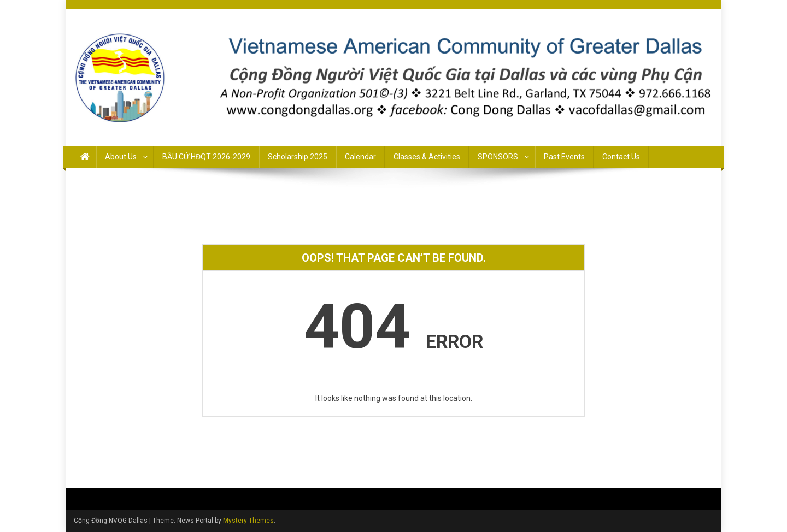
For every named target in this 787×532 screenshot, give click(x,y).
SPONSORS (498, 157)
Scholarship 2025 (298, 157)
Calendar (360, 157)
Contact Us (621, 157)
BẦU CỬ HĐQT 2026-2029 (206, 157)
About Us (121, 157)
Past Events (564, 157)
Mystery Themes (248, 521)
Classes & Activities (427, 157)
